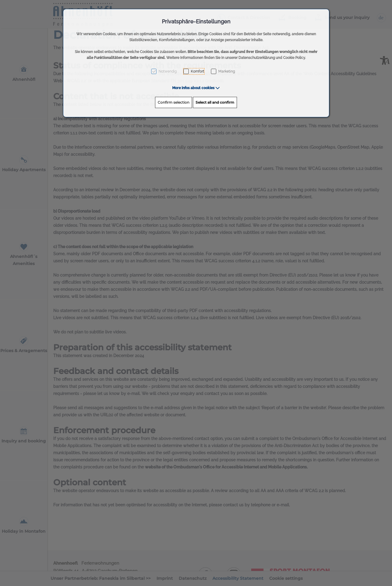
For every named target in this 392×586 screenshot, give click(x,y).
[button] (196, 88)
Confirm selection (174, 102)
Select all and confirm (215, 102)
